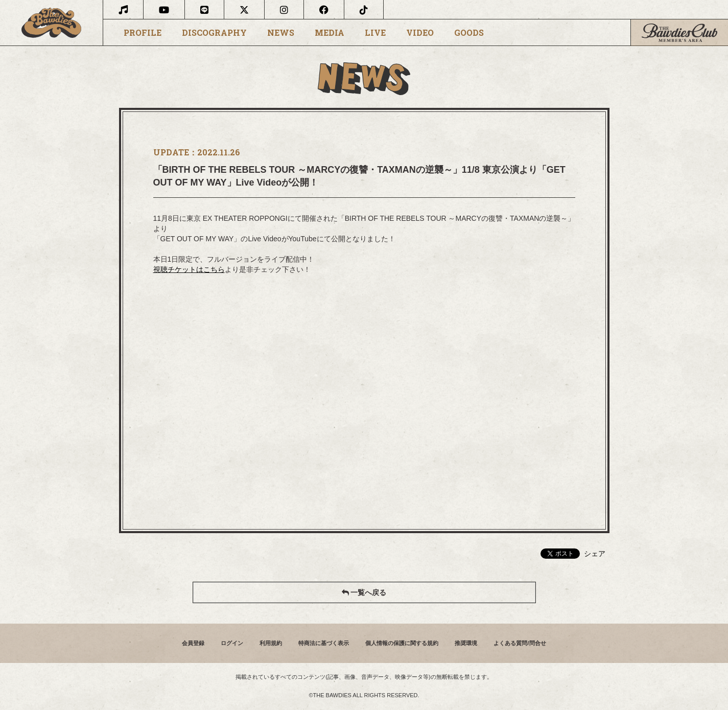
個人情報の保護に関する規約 (402, 643)
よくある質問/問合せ (520, 643)
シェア (595, 554)
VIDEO (420, 33)
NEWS (281, 33)
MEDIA (330, 33)
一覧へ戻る (364, 592)
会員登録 (193, 643)
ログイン (232, 643)
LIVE (375, 33)
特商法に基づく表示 (324, 643)
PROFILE (143, 33)
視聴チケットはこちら (189, 269)
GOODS (469, 33)
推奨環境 (466, 643)
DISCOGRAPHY (214, 33)
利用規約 (271, 643)
